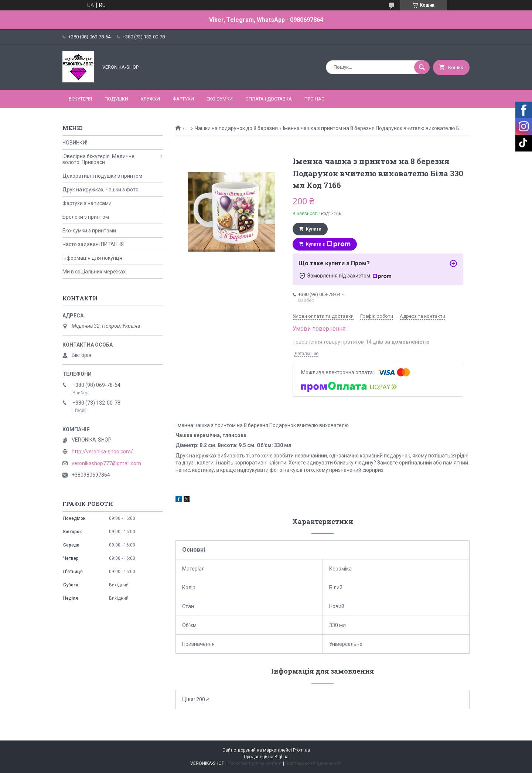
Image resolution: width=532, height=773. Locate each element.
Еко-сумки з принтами (89, 231)
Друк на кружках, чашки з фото (100, 190)
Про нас (314, 99)
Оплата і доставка (269, 99)
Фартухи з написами (87, 203)
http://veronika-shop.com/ (102, 452)
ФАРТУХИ (183, 99)
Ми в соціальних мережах (94, 272)
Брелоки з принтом (86, 217)
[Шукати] (422, 67)
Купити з (328, 244)
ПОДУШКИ (116, 99)
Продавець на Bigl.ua (266, 757)
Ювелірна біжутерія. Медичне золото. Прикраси (98, 159)
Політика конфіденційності (313, 763)
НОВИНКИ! (75, 143)
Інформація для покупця (92, 258)
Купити (314, 229)
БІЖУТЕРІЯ (80, 99)
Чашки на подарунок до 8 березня (236, 128)
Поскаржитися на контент (255, 763)
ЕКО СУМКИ (220, 99)
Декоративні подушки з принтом (102, 176)
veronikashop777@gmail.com (106, 463)
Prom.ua (301, 750)
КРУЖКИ (150, 99)
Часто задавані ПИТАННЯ (93, 244)
